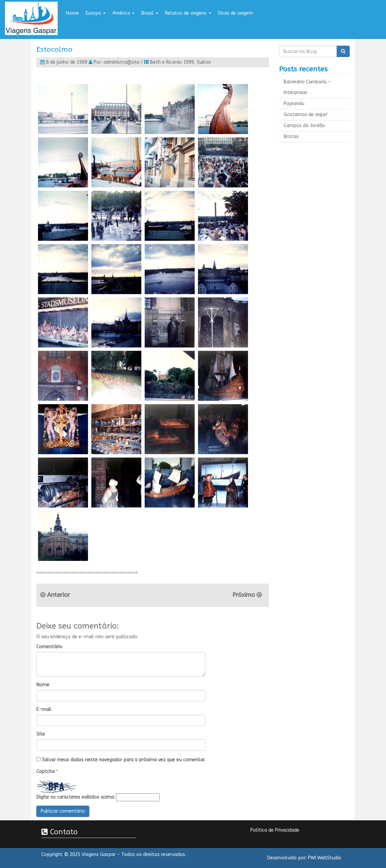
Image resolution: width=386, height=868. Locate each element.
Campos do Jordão (304, 126)
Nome (43, 685)
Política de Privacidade (275, 830)
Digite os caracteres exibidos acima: (75, 797)
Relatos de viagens (188, 13)
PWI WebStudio (325, 858)
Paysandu (294, 104)
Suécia (204, 62)
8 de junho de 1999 (67, 62)
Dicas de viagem (235, 13)
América (123, 13)
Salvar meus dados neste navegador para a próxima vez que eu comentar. (124, 760)
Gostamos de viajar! (305, 115)
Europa (96, 13)
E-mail (44, 709)
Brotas (291, 137)
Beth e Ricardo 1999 (172, 62)
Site (41, 734)
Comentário (49, 647)
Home (72, 13)
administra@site (121, 62)
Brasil (150, 13)
